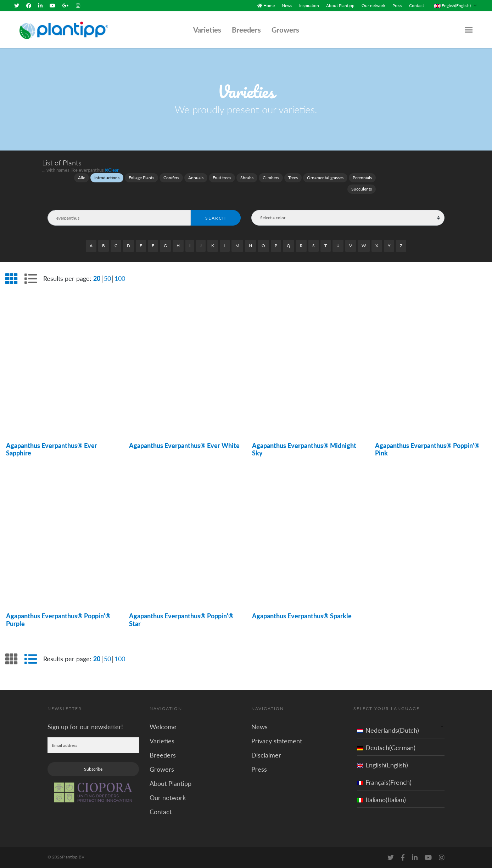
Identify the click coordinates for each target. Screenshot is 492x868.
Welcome (163, 726)
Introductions (107, 178)
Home (269, 5)
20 (97, 278)
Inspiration (309, 5)
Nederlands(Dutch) (388, 730)
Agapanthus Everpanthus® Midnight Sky (304, 449)
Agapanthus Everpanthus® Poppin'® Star (181, 620)
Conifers (171, 178)
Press (397, 5)
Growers (285, 30)
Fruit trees (222, 178)
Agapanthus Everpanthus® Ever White (184, 445)
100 (120, 278)
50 (107, 278)
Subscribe (93, 769)
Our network (373, 5)
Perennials (362, 178)
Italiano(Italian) (381, 799)
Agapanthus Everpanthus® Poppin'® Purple (58, 620)
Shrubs (247, 178)
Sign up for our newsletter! (85, 726)
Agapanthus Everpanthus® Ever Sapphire (52, 449)
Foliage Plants (141, 178)
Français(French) (384, 782)
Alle (82, 178)
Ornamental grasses (325, 178)
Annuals (196, 178)
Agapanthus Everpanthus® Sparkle (302, 616)
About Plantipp (340, 5)
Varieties (207, 30)
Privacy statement (277, 741)
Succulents (362, 189)
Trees (293, 178)
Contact (416, 5)
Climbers (271, 178)
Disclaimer (266, 755)
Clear (112, 170)
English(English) (382, 765)
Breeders (246, 30)
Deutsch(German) (386, 747)
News (287, 5)
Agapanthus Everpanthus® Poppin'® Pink (427, 449)
